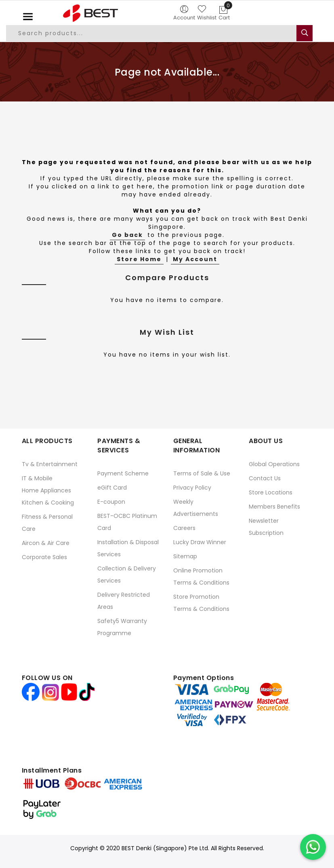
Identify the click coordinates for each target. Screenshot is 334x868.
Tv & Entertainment (50, 464)
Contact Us (265, 478)
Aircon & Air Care (46, 543)
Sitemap (185, 556)
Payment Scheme (123, 473)
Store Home (139, 259)
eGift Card (112, 488)
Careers (184, 528)
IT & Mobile (37, 478)
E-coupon (111, 502)
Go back (127, 235)
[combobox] (156, 33)
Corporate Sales (44, 557)
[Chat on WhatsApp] (313, 847)
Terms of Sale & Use (202, 473)
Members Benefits (274, 507)
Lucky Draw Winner (200, 542)
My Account (195, 259)
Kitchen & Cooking (48, 503)
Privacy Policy (192, 488)
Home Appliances (46, 490)
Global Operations (274, 464)
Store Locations (271, 492)
